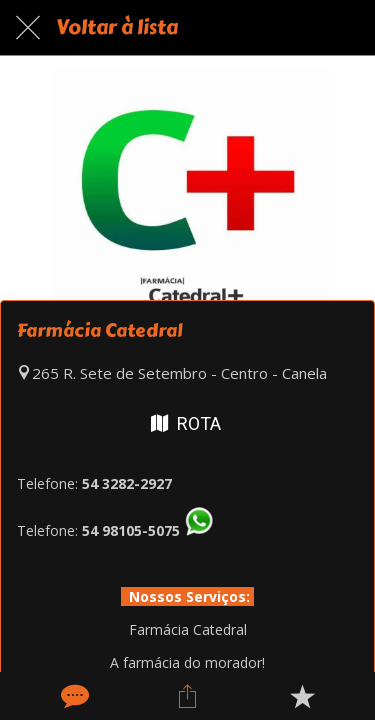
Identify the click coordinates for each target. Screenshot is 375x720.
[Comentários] (73, 696)
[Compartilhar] (187, 696)
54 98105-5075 (131, 530)
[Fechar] (28, 28)
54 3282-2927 (127, 483)
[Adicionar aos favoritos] (302, 696)
